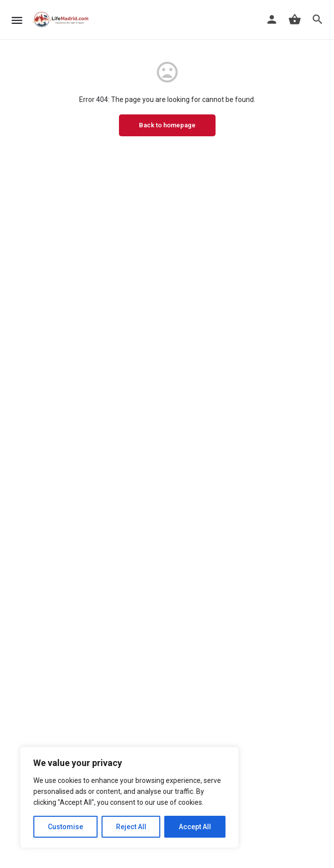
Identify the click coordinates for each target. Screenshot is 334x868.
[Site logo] (62, 20)
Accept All (195, 827)
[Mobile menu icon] (17, 20)
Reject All (131, 827)
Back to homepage (167, 125)
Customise (65, 827)
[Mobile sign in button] (272, 19)
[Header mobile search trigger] (318, 19)
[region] (129, 797)
